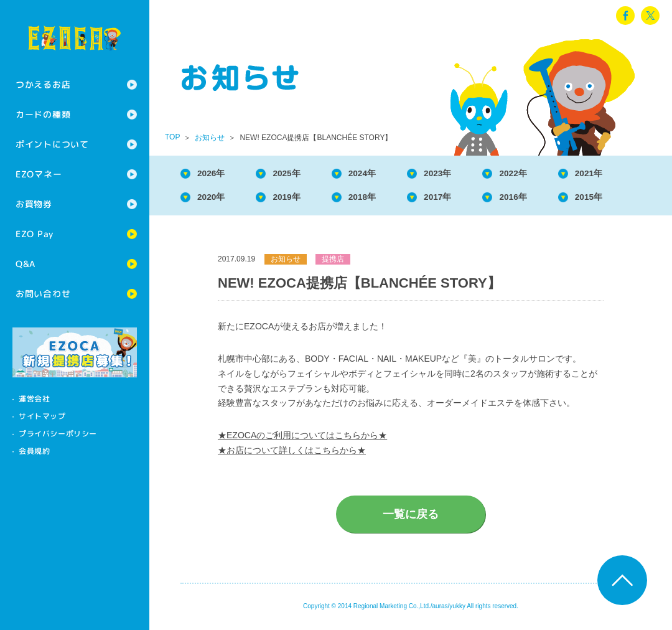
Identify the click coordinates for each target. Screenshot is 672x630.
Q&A (26, 264)
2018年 (379, 200)
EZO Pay (35, 234)
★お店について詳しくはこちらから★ (292, 454)
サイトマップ (42, 416)
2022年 (543, 174)
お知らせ (210, 138)
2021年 (625, 174)
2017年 (461, 200)
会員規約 (34, 451)
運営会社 (34, 399)
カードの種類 (43, 114)
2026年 (215, 174)
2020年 (215, 200)
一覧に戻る (411, 518)
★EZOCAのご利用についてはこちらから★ (302, 439)
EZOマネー (39, 174)
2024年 (379, 174)
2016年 (543, 200)
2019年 (297, 200)
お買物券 (34, 204)
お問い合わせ (43, 294)
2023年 (461, 174)
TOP (172, 137)
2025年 (297, 174)
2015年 (625, 200)
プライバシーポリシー (58, 434)
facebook (625, 16)
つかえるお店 (43, 84)
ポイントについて (52, 144)
